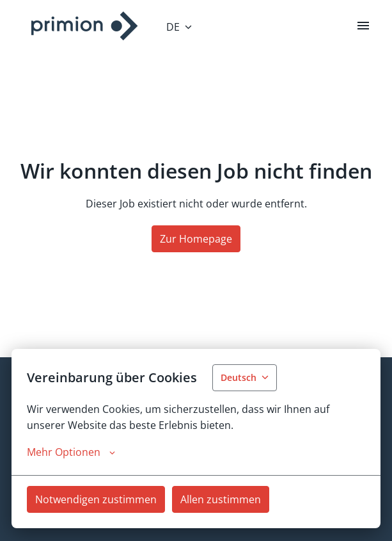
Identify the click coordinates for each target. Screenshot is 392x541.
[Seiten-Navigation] (363, 26)
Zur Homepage (196, 239)
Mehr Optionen (71, 452)
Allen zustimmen (221, 499)
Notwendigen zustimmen (96, 499)
